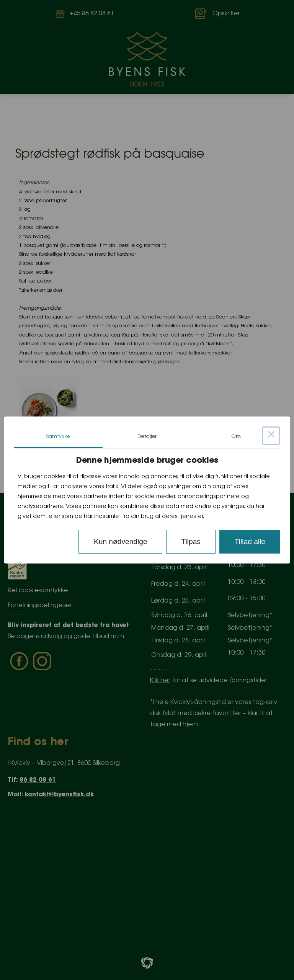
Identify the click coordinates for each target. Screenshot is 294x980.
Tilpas (191, 541)
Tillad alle (250, 541)
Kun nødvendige (121, 541)
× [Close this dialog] (271, 436)
